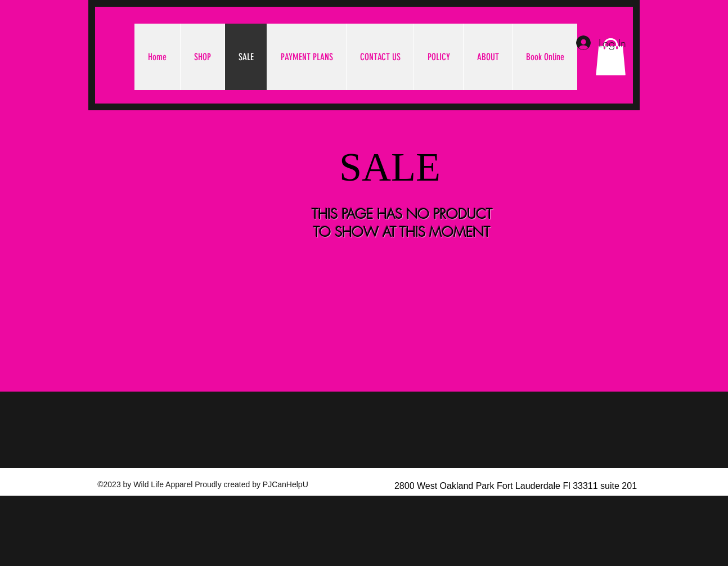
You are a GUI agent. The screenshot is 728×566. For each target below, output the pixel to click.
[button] (611, 57)
